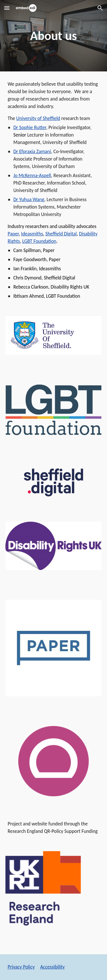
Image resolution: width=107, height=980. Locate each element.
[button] (7, 8)
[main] (54, 36)
